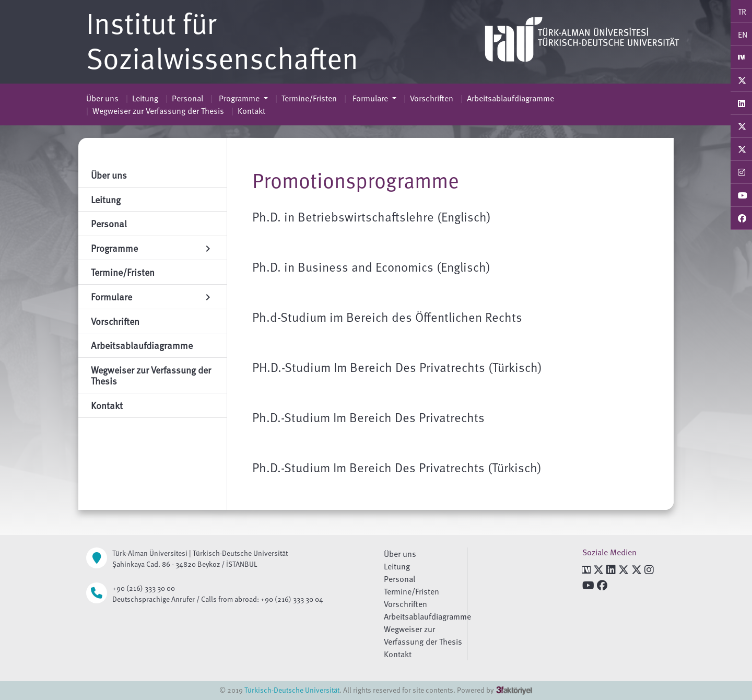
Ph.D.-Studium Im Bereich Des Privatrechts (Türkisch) (397, 467)
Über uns (102, 98)
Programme (239, 98)
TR (742, 11)
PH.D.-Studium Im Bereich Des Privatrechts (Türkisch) (397, 367)
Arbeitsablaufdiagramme (510, 98)
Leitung (145, 98)
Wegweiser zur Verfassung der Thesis (158, 111)
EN (743, 34)
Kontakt (251, 111)
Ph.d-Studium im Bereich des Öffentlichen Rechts (387, 317)
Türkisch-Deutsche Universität (292, 690)
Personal (187, 98)
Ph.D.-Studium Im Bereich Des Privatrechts (368, 417)
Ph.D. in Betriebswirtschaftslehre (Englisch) (372, 217)
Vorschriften (432, 98)
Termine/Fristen (309, 98)
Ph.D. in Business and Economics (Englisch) (371, 267)
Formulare (370, 98)
